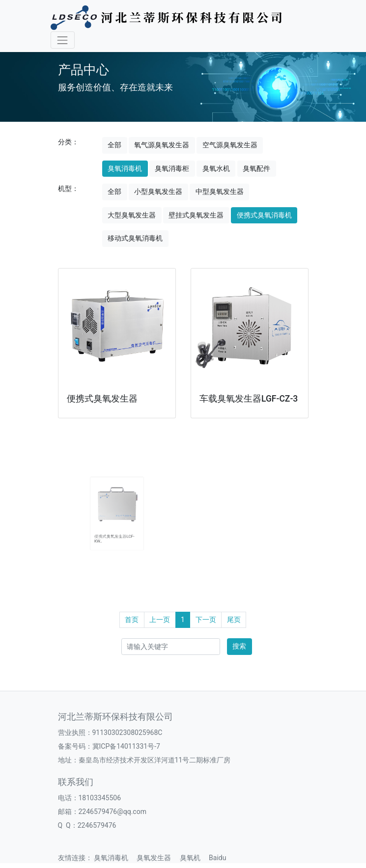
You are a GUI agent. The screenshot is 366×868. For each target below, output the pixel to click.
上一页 (160, 620)
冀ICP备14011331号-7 (126, 746)
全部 (114, 145)
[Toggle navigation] (63, 40)
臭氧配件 (256, 168)
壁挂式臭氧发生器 (196, 215)
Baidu (221, 858)
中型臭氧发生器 (220, 191)
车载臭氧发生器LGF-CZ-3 (249, 399)
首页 (132, 620)
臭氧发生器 (157, 858)
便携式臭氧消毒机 (264, 215)
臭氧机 (194, 858)
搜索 (239, 646)
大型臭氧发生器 (132, 215)
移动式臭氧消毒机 (135, 238)
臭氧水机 (216, 168)
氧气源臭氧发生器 (162, 145)
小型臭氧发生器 (158, 191)
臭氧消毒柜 (172, 168)
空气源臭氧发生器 (230, 145)
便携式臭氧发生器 (102, 399)
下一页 (206, 620)
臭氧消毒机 (125, 168)
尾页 (234, 620)
